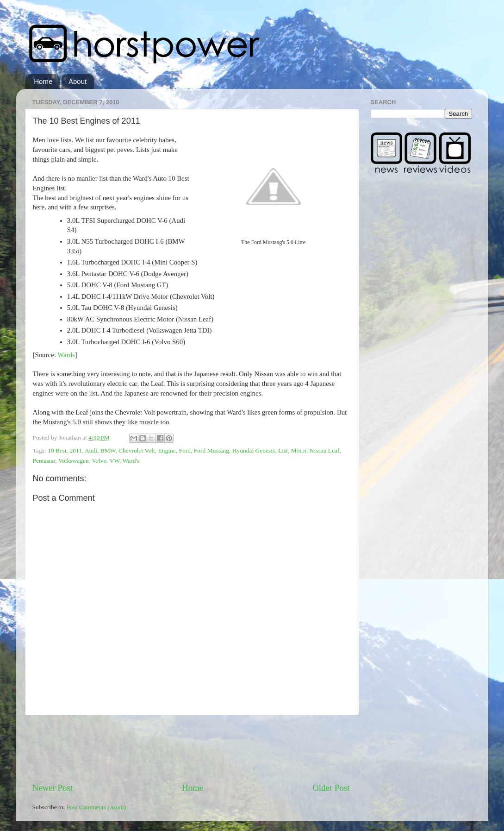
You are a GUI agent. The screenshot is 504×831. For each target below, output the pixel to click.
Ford (185, 450)
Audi (91, 450)
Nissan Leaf (325, 450)
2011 (76, 450)
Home (43, 81)
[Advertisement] (201, 749)
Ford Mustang (212, 450)
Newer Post (53, 788)
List (283, 450)
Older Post (331, 788)
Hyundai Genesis (254, 450)
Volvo (99, 461)
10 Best (57, 450)
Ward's (131, 461)
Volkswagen (74, 461)
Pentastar (44, 461)
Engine (167, 450)
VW (115, 461)
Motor (299, 450)
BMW (108, 450)
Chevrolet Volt (137, 450)
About (78, 81)
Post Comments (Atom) (96, 807)
